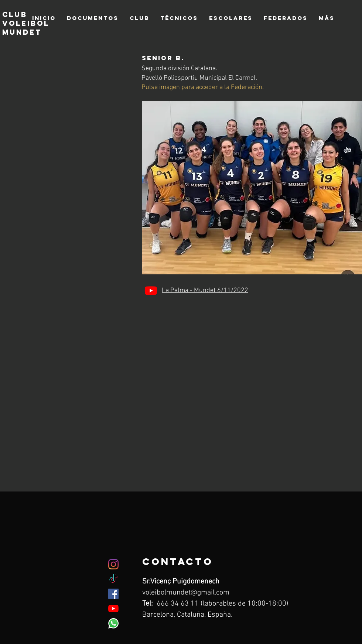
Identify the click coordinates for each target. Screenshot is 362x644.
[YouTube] (151, 290)
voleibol (26, 23)
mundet (24, 32)
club (15, 14)
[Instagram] (113, 564)
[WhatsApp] (113, 623)
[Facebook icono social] (113, 594)
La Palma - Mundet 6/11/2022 (205, 290)
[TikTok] (113, 579)
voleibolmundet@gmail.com (186, 593)
